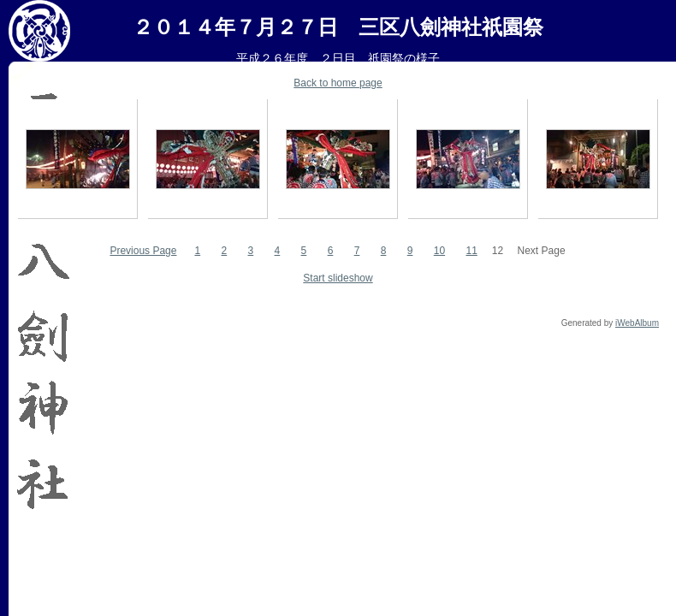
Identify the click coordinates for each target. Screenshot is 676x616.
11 (471, 251)
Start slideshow (338, 278)
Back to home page (338, 83)
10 (439, 251)
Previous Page (143, 251)
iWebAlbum (637, 323)
